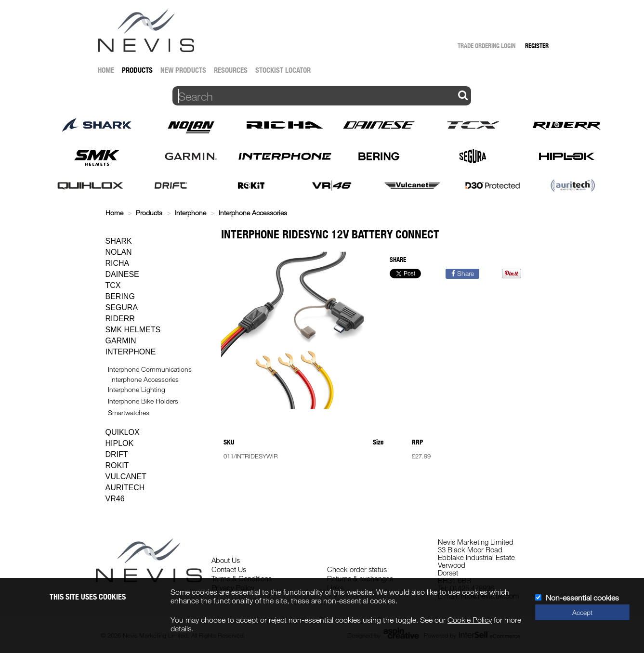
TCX (113, 285)
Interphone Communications (150, 369)
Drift (117, 454)
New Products (183, 70)
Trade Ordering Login (486, 46)
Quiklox (123, 432)
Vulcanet (126, 477)
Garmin (121, 341)
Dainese (122, 274)
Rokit (117, 465)
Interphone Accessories (253, 213)
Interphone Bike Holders (143, 401)
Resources (231, 70)
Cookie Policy (470, 620)
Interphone (191, 213)
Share (463, 273)
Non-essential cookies (582, 598)
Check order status (357, 569)
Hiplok (120, 443)
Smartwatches (129, 412)
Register (537, 46)
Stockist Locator (283, 70)
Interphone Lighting (137, 389)
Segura (122, 307)
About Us (226, 560)
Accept (582, 612)
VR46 (115, 499)
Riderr (120, 319)
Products (137, 70)
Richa (118, 263)
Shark (119, 241)
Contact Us (229, 569)
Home (106, 70)
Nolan (119, 252)
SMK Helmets (133, 330)
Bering (120, 296)
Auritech (125, 488)
